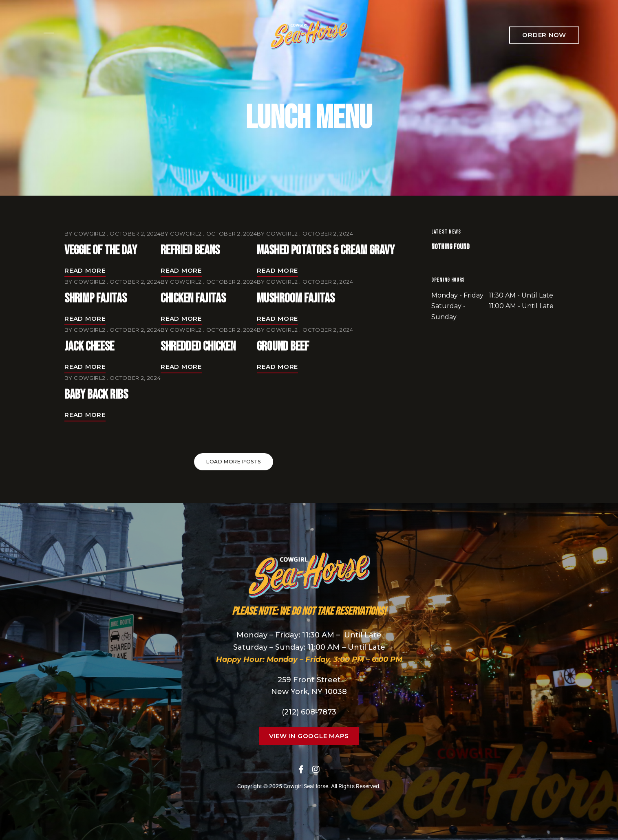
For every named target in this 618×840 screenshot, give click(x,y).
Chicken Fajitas (193, 299)
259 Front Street (309, 680)
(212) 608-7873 (309, 712)
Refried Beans (190, 250)
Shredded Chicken (198, 347)
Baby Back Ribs (96, 395)
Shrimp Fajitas (96, 299)
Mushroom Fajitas (296, 299)
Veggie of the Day (101, 250)
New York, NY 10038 (309, 692)
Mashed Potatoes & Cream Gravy (326, 250)
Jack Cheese (89, 347)
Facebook (301, 769)
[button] (544, 35)
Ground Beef (283, 347)
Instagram (316, 769)
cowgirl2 (89, 234)
